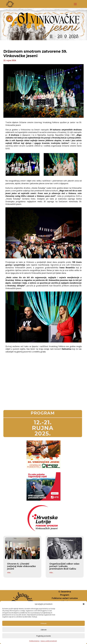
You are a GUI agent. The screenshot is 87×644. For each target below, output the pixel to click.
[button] (84, 604)
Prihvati (43, 623)
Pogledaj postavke (44, 636)
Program (65, 595)
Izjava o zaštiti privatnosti (49, 641)
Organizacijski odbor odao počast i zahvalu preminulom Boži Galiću (64, 566)
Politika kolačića (34, 641)
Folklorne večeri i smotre (65, 598)
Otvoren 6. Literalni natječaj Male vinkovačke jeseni (21, 566)
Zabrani (44, 630)
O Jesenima (65, 592)
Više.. (9, 572)
